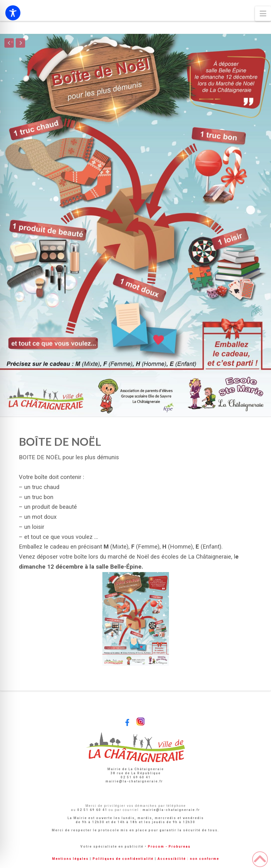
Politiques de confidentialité (123, 859)
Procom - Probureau (169, 847)
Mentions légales (70, 859)
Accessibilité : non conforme (188, 859)
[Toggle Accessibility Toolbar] (13, 13)
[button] (263, 14)
